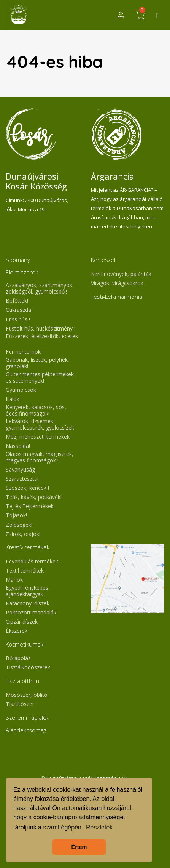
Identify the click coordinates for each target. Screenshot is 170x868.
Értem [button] (79, 847)
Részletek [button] (99, 827)
